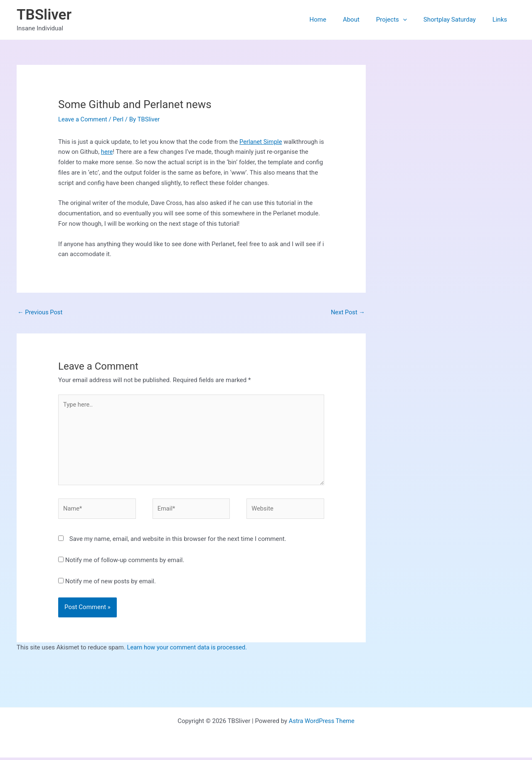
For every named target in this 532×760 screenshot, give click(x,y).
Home (337, 20)
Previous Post (41, 312)
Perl (119, 119)
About (366, 20)
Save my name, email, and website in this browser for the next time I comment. (178, 541)
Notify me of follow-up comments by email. (125, 563)
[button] (413, 20)
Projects (402, 20)
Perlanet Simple (261, 142)
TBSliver (44, 15)
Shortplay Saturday (456, 20)
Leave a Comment (83, 119)
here (113, 152)
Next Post (347, 312)
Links (502, 20)
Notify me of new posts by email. (111, 584)
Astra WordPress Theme (322, 723)
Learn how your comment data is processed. (188, 650)
